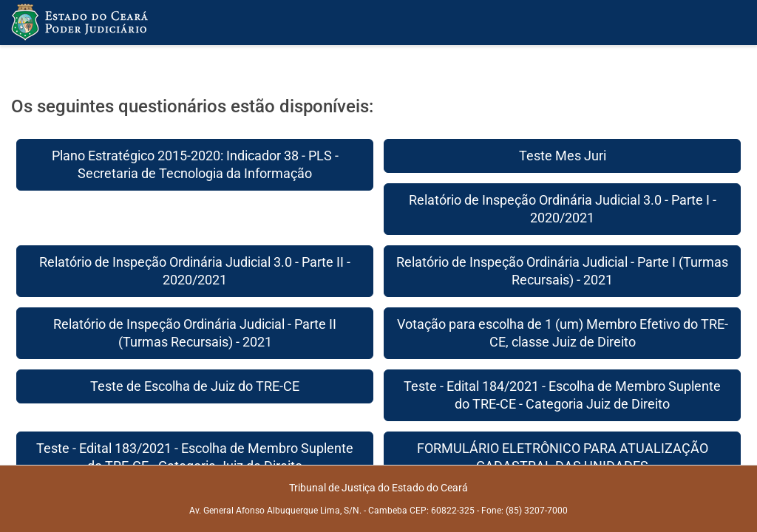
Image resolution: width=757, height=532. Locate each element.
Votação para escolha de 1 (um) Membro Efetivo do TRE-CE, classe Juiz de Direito (563, 333)
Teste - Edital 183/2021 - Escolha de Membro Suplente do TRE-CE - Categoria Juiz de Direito (195, 457)
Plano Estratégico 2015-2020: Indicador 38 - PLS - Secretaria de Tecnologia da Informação (195, 164)
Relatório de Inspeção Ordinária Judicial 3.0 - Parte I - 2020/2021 (563, 209)
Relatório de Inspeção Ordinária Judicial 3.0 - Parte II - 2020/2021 (195, 271)
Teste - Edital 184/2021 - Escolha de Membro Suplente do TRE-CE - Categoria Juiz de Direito (562, 395)
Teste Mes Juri (563, 156)
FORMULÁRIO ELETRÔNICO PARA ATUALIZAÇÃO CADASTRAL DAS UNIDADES (563, 457)
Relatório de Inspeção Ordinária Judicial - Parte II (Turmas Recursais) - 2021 (195, 333)
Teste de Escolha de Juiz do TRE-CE (195, 386)
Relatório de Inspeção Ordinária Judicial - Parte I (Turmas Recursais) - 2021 (562, 271)
